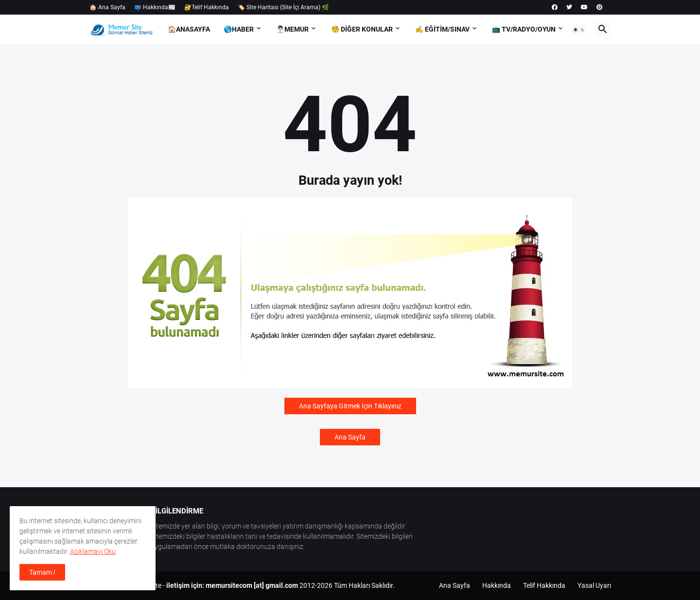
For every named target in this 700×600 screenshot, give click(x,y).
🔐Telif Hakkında (207, 7)
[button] (579, 30)
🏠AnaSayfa (189, 29)
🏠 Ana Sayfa (107, 7)
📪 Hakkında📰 (155, 7)
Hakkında (497, 585)
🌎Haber (239, 29)
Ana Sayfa (350, 437)
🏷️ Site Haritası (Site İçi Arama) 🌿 (283, 7)
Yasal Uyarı (594, 585)
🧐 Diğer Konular (362, 29)
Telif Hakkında (544, 585)
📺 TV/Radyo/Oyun (524, 29)
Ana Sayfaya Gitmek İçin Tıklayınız (350, 406)
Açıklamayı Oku (93, 551)
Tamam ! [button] (42, 572)
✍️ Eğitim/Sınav (442, 29)
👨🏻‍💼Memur (292, 29)
